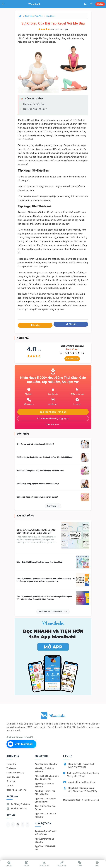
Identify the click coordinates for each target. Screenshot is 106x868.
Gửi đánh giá (72, 359)
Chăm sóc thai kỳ (15, 773)
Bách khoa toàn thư (34, 16)
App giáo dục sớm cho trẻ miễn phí (46, 833)
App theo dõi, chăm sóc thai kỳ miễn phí (47, 778)
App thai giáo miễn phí (46, 764)
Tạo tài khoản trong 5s (53, 412)
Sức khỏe (51, 16)
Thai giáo (11, 768)
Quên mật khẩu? (53, 424)
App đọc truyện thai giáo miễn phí (45, 793)
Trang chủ (11, 764)
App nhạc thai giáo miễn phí (44, 785)
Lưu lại (35, 325)
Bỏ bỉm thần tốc (17, 809)
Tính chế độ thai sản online (45, 808)
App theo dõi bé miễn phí (45, 848)
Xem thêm (53, 506)
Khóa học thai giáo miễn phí (44, 770)
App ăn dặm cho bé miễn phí (45, 840)
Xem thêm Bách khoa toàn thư (53, 611)
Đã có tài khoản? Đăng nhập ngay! (53, 419)
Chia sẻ (71, 324)
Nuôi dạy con (13, 777)
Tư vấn (10, 786)
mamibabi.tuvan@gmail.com (82, 782)
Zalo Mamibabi (20, 744)
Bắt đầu (100, 4)
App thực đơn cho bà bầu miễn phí (45, 800)
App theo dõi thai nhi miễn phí (46, 815)
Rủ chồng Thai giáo (18, 804)
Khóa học (11, 781)
